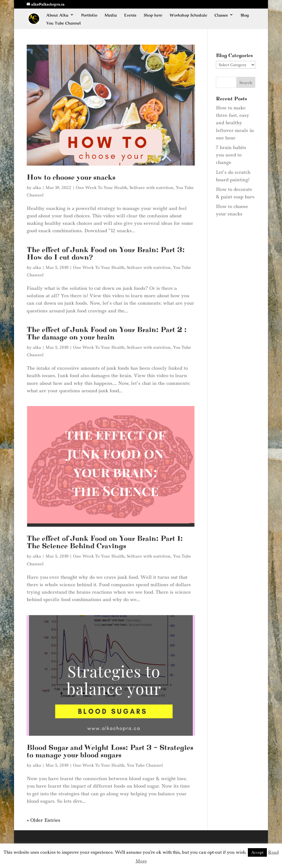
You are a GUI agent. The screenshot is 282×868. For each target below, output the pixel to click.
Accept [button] (257, 852)
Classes (221, 15)
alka (37, 188)
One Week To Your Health (101, 188)
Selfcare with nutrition (151, 188)
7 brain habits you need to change (231, 155)
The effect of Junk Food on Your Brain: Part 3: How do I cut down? (106, 254)
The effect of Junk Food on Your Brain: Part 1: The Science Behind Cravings (105, 542)
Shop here (153, 15)
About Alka (57, 15)
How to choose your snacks (71, 177)
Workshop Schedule (188, 15)
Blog (245, 15)
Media (111, 15)
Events (130, 15)
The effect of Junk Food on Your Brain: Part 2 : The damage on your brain (107, 333)
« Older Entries (44, 820)
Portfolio (89, 15)
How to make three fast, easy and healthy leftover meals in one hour (235, 123)
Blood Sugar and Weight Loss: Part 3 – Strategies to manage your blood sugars (110, 751)
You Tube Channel (64, 23)
